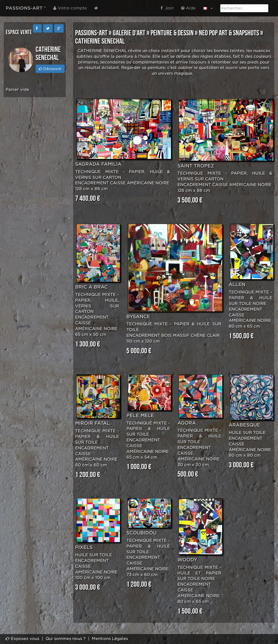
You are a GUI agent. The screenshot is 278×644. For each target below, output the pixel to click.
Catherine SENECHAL (100, 41)
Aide (188, 8)
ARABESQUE (244, 425)
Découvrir (50, 69)
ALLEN (237, 284)
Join (167, 8)
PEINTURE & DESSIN (172, 33)
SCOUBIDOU (141, 533)
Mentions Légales (110, 639)
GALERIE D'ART (129, 33)
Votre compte (70, 8)
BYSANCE (138, 317)
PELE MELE (140, 415)
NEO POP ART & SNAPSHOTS (229, 33)
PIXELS (84, 547)
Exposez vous (23, 639)
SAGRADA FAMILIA (98, 164)
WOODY (187, 560)
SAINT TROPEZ (196, 166)
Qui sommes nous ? (66, 639)
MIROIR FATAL (92, 423)
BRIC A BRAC (91, 287)
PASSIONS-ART (91, 33)
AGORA (187, 423)
